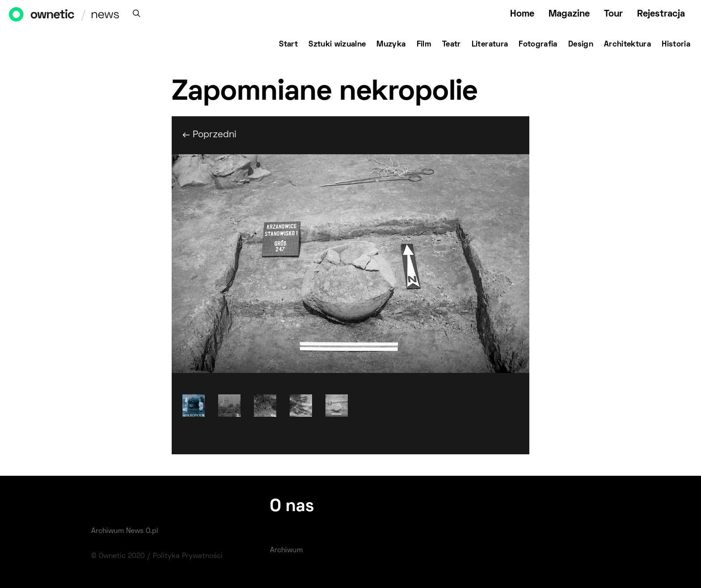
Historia (676, 45)
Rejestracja (661, 14)
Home (522, 14)
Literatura (490, 45)
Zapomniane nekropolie (325, 93)
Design (581, 45)
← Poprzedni (209, 135)
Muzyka (391, 45)
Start (288, 45)
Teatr (452, 45)
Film (424, 45)
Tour (613, 14)
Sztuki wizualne (337, 45)
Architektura (627, 45)
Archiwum (286, 550)
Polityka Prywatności (188, 556)
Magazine (569, 14)
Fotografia (538, 45)
